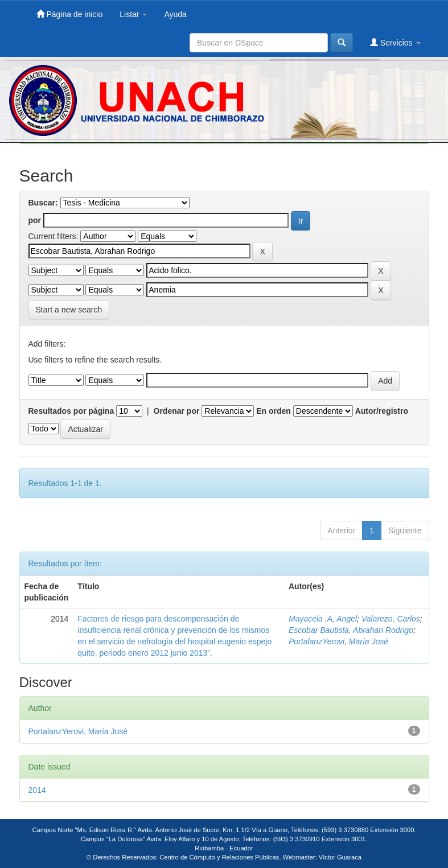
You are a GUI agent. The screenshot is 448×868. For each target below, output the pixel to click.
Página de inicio (70, 14)
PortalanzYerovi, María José (338, 641)
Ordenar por (177, 411)
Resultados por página (71, 411)
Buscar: (43, 203)
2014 (37, 790)
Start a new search (69, 310)
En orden (274, 411)
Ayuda (175, 14)
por (35, 220)
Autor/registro (382, 411)
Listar (133, 14)
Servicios (395, 42)
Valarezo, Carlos (391, 619)
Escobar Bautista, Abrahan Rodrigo (351, 630)
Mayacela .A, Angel (323, 619)
